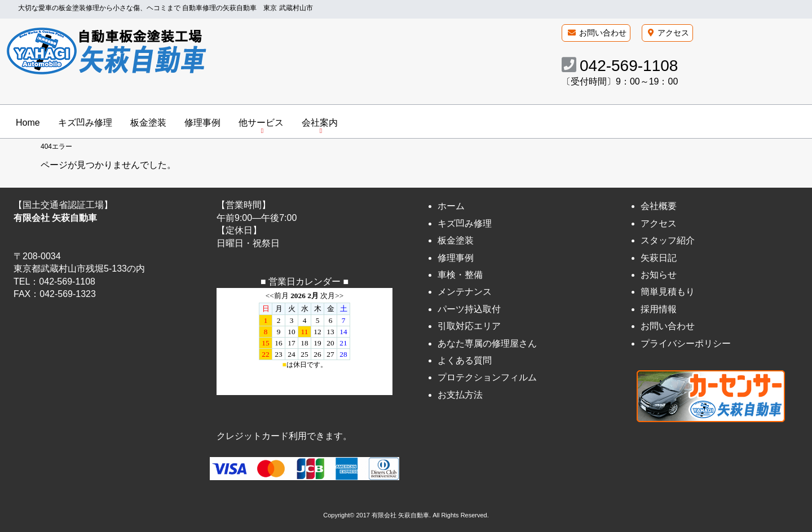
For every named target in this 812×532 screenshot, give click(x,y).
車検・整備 (460, 275)
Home (28, 123)
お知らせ (659, 275)
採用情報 (659, 309)
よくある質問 (465, 360)
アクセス (673, 33)
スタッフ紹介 (668, 240)
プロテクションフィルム (487, 377)
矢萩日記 (659, 258)
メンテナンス (465, 292)
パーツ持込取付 (469, 309)
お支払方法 (460, 395)
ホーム (451, 207)
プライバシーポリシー (686, 343)
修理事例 (202, 123)
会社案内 (320, 123)
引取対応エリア (469, 326)
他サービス (261, 123)
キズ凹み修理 (85, 123)
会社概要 (659, 207)
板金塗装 (148, 123)
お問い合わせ (603, 33)
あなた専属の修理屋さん (487, 343)
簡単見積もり (668, 292)
